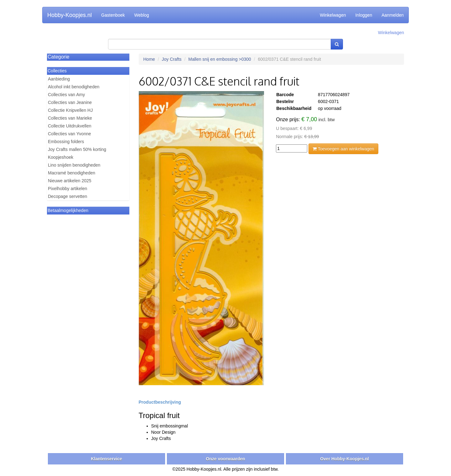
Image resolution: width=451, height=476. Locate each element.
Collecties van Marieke (70, 118)
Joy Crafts (172, 59)
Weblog (142, 15)
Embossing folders (66, 142)
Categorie (58, 57)
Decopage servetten (67, 196)
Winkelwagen (333, 15)
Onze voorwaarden (225, 459)
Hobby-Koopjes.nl (70, 15)
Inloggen (364, 15)
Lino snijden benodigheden (74, 165)
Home (149, 59)
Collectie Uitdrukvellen (70, 126)
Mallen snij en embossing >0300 (220, 59)
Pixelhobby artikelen (67, 189)
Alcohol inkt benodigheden (74, 87)
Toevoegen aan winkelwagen (343, 149)
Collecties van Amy (66, 95)
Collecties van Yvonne (70, 134)
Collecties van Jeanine (70, 102)
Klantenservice (106, 459)
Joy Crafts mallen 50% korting (77, 149)
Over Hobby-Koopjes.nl (345, 459)
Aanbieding (59, 79)
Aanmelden (393, 15)
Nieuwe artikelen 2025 (70, 181)
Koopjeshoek (61, 157)
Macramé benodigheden (72, 173)
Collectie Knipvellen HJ (70, 110)
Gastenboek (113, 15)
